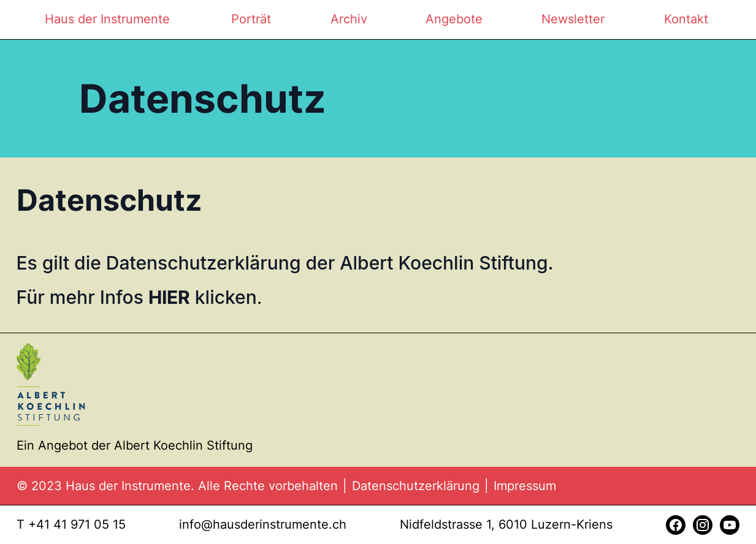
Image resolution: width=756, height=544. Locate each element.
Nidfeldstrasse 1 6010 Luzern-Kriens (506, 524)
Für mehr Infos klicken (137, 297)
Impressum (525, 486)
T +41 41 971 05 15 (71, 524)
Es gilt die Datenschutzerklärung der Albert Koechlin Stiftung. (285, 263)
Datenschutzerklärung (416, 486)
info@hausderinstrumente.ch (263, 524)
